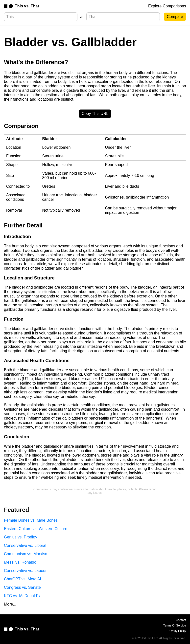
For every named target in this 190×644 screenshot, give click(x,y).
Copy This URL (95, 114)
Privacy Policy (177, 631)
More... (10, 604)
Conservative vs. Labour (25, 571)
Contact (181, 620)
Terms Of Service (175, 626)
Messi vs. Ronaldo (20, 562)
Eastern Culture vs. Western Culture (36, 529)
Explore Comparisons (167, 6)
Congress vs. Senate (22, 587)
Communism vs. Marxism (26, 554)
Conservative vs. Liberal (25, 545)
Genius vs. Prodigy (21, 537)
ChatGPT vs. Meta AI (23, 579)
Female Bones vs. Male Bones (31, 520)
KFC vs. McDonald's (22, 596)
